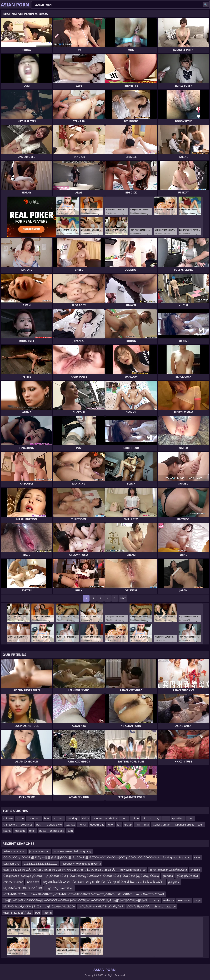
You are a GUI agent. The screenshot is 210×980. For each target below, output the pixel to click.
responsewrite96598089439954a (81, 864)
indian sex (33, 882)
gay (157, 818)
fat (119, 825)
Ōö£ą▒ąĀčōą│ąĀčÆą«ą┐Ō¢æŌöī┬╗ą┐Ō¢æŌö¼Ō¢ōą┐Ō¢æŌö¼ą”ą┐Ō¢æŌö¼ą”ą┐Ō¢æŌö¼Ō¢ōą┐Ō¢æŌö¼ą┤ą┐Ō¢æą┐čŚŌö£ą (81, 876)
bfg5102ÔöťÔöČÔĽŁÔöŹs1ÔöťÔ (23, 888)
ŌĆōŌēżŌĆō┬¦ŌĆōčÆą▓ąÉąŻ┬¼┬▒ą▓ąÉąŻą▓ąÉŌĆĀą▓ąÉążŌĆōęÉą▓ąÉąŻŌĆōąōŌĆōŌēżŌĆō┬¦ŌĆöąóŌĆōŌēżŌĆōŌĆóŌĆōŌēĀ (81, 857)
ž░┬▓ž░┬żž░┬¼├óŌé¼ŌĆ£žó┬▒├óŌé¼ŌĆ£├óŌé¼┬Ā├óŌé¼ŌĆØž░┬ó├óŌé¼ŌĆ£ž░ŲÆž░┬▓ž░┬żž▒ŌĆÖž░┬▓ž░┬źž (75, 900)
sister (197, 857)
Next (123, 598)
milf (138, 825)
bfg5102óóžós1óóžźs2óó (60, 906)
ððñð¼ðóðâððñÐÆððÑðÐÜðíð (168, 870)
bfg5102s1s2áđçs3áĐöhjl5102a (22, 906)
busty (43, 831)
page (197, 900)
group (128, 825)
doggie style (54, 825)
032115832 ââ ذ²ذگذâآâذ (17, 913)
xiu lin (20, 818)
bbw (47, 818)
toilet (32, 831)
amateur (58, 818)
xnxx (110, 825)
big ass (147, 818)
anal (166, 818)
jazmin (48, 913)
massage (20, 831)
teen (201, 825)
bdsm (40, 825)
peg (37, 913)
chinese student (13, 882)
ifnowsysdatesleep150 (132, 870)
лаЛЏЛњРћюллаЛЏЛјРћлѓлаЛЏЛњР (101, 906)
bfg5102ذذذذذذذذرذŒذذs (59, 888)
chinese (8, 818)
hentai (83, 825)
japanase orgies (185, 825)
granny (155, 900)
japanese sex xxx (40, 851)
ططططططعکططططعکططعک (40, 864)
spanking (178, 818)
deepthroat (97, 825)
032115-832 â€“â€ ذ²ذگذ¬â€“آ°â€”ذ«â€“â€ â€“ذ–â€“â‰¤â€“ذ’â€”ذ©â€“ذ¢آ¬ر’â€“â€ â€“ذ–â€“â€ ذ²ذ (59, 870)
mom (124, 818)
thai (146, 825)
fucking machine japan (177, 857)
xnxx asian (184, 900)
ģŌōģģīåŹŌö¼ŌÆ (188, 876)
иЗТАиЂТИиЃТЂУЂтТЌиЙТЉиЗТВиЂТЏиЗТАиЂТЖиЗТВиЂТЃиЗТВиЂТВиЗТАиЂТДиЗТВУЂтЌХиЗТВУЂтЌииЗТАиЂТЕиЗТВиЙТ (84, 894)
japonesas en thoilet (105, 818)
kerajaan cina (11, 864)
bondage (73, 818)
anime (135, 818)
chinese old (10, 825)
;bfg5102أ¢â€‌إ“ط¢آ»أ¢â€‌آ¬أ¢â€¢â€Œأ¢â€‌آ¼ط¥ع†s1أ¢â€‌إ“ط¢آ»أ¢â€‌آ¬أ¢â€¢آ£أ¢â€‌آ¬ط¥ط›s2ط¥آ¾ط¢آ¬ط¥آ (103, 882)
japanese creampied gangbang (72, 851)
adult (190, 818)
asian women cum (14, 851)
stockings (27, 825)
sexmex (70, 825)
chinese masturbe (165, 906)
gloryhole (174, 882)
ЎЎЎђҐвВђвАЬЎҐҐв (139, 906)
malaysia (169, 900)
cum (70, 831)
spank (7, 831)
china (85, 818)
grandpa (168, 876)
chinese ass (57, 831)
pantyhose (34, 818)
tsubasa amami (162, 825)
